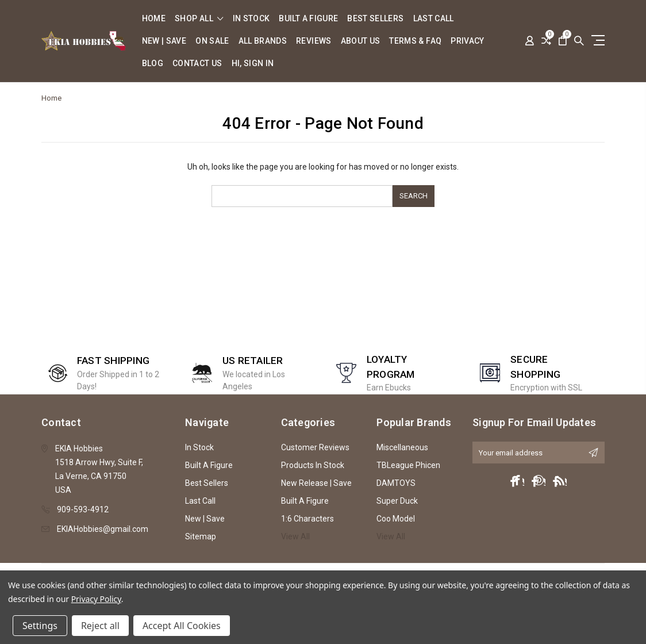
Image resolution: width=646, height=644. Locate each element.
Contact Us (197, 64)
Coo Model (396, 519)
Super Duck (397, 501)
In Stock (251, 19)
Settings (40, 626)
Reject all (100, 626)
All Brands (263, 41)
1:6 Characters (307, 519)
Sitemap (201, 536)
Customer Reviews (315, 447)
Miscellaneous (402, 447)
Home (154, 19)
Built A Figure (308, 19)
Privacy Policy (96, 599)
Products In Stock (313, 465)
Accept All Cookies (182, 626)
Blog (153, 64)
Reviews (314, 41)
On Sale (212, 41)
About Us (361, 41)
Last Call (434, 19)
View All (295, 536)
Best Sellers (375, 19)
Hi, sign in (253, 64)
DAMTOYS (396, 483)
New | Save (164, 41)
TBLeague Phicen (408, 465)
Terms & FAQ (415, 41)
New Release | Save (316, 483)
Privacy (467, 41)
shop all (199, 19)
